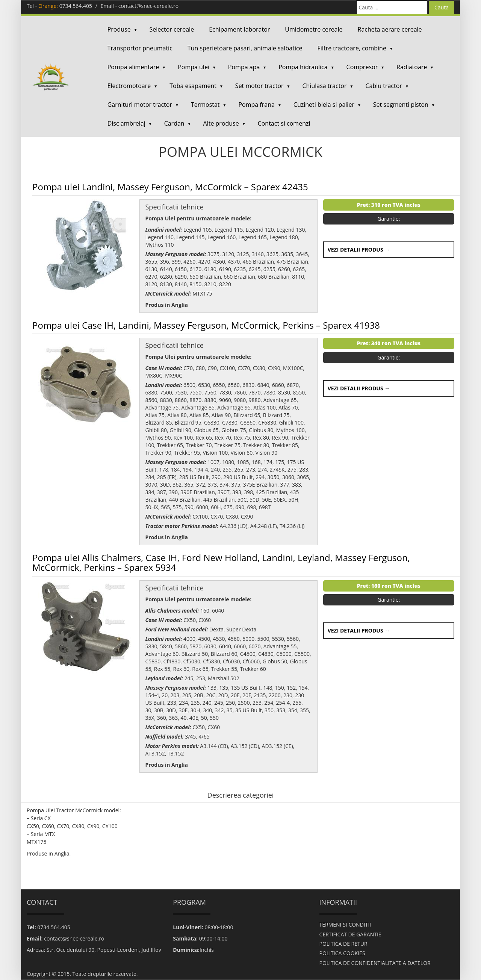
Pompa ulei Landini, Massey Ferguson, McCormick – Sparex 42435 (170, 187)
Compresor (362, 67)
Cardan (174, 123)
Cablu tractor (383, 86)
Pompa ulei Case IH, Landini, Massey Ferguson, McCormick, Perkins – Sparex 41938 (206, 325)
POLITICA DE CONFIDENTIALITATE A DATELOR (375, 963)
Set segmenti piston (401, 105)
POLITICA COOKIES (342, 953)
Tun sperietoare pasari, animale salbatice (245, 48)
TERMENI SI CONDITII (345, 925)
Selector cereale (172, 29)
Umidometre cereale (314, 29)
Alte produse (221, 123)
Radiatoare (412, 67)
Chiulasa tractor (325, 86)
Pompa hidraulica (303, 67)
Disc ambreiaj (126, 123)
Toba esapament (193, 86)
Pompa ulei (194, 67)
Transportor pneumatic (140, 48)
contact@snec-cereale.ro (148, 6)
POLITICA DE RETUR (343, 944)
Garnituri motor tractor (140, 105)
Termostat (205, 105)
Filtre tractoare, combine (352, 48)
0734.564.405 (76, 6)
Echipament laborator (239, 29)
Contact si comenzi (284, 123)
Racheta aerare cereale (390, 29)
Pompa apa (244, 67)
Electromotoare (129, 86)
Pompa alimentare (133, 67)
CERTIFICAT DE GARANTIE (350, 934)
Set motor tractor (259, 86)
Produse (119, 29)
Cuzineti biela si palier (324, 105)
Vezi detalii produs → (359, 250)
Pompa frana (256, 105)
